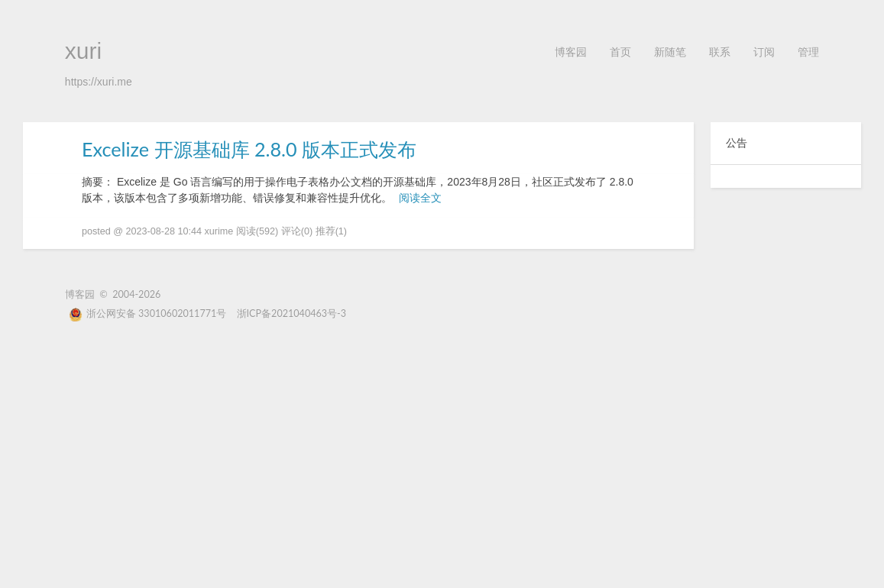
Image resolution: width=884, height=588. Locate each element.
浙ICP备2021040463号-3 (292, 313)
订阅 (764, 52)
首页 (620, 52)
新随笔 (670, 52)
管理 (808, 52)
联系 (720, 52)
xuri (83, 51)
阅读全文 (420, 198)
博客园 (571, 52)
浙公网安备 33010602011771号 (148, 313)
